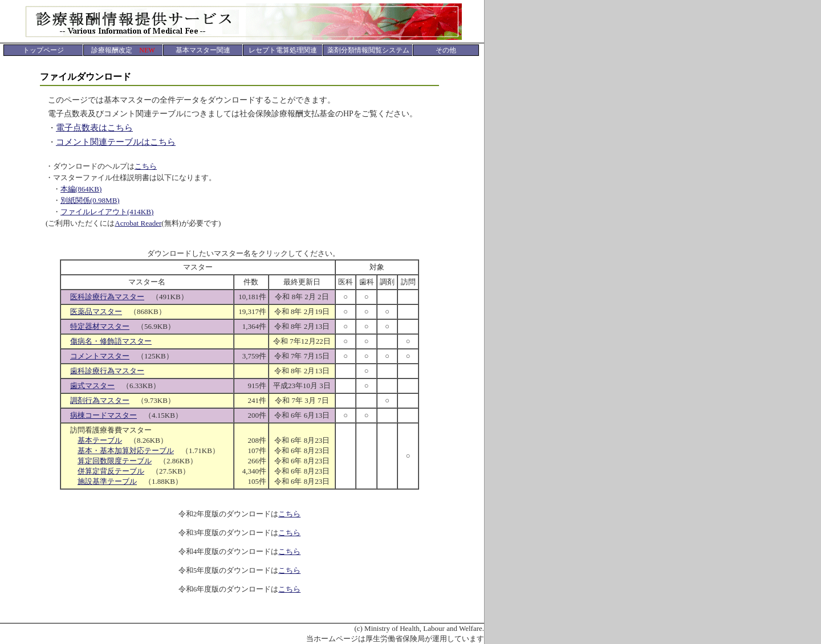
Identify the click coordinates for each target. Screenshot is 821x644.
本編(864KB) (81, 189)
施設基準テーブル (107, 481)
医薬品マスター (96, 311)
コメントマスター (100, 356)
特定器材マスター (100, 326)
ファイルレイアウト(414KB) (107, 212)
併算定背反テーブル (111, 471)
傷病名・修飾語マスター (111, 341)
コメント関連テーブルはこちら (116, 142)
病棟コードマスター (103, 415)
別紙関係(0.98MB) (90, 200)
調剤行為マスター (100, 400)
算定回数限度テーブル (115, 461)
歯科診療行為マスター (107, 371)
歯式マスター (92, 386)
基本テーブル (100, 440)
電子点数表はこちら (94, 128)
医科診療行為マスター (107, 297)
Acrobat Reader (138, 223)
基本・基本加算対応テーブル (126, 451)
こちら (146, 166)
